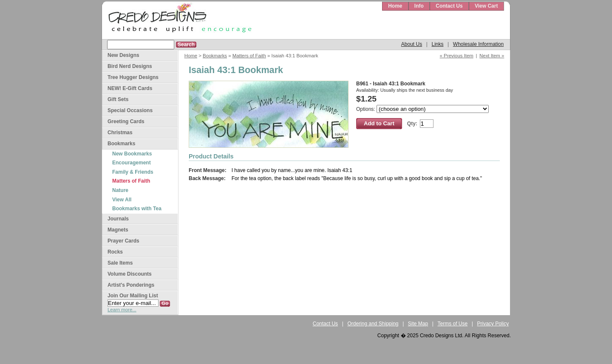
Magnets (118, 230)
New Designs (123, 55)
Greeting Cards (126, 121)
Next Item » (492, 56)
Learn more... (122, 310)
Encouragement (132, 163)
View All (122, 200)
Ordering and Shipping (373, 324)
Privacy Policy (493, 324)
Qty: (412, 124)
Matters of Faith (249, 56)
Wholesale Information (478, 44)
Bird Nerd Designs (130, 66)
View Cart (486, 6)
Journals (118, 219)
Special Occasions (130, 110)
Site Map (418, 324)
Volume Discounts (130, 274)
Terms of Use (453, 324)
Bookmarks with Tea (137, 209)
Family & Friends (133, 172)
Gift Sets (118, 99)
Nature (120, 190)
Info (419, 6)
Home (395, 6)
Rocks (115, 252)
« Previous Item (457, 56)
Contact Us (449, 6)
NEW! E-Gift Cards (130, 88)
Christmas (120, 133)
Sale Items (120, 263)
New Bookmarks (132, 154)
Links (437, 44)
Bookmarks (215, 56)
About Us (412, 44)
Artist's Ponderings (131, 285)
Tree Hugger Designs (133, 77)
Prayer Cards (123, 241)
